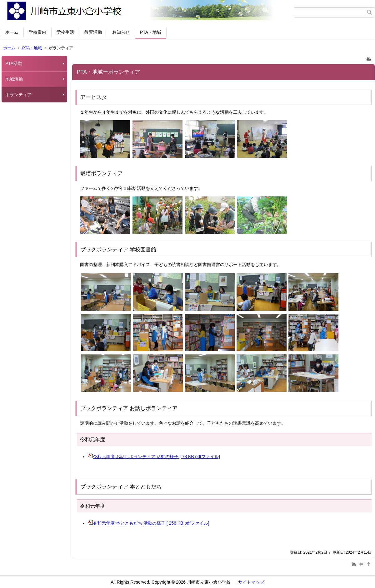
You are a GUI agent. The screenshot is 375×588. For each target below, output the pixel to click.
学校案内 (37, 32)
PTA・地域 (151, 32)
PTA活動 (14, 63)
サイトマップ (251, 582)
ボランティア (18, 95)
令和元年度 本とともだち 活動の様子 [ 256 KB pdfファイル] (149, 523)
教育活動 (93, 32)
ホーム (12, 32)
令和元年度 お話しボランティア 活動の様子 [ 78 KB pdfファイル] (154, 457)
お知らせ (121, 32)
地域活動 (14, 79)
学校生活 (65, 32)
